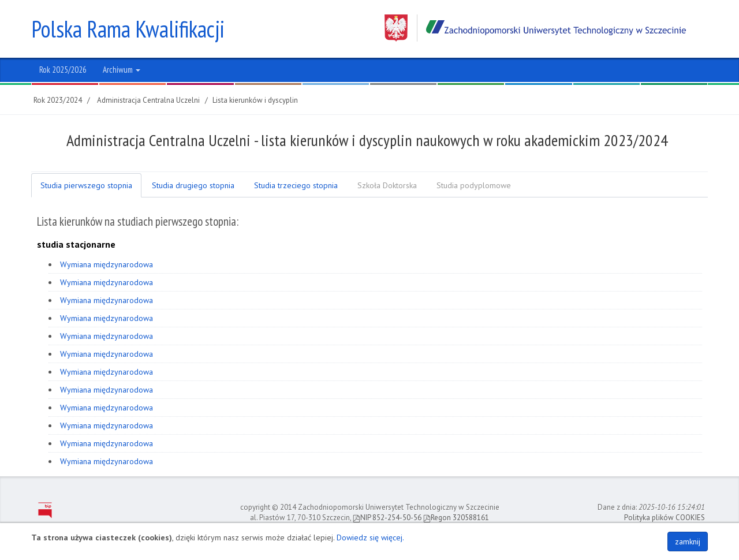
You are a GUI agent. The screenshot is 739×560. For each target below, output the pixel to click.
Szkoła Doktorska (387, 185)
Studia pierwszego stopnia (86, 185)
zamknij (688, 542)
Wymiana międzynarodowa (107, 264)
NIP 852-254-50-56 (387, 518)
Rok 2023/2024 (58, 100)
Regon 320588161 (456, 518)
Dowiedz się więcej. (370, 537)
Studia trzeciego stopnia (296, 185)
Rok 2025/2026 (63, 70)
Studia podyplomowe (474, 185)
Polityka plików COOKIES (665, 518)
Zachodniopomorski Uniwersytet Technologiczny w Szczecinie (535, 28)
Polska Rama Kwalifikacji (128, 29)
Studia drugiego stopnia (193, 185)
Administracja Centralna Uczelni (148, 100)
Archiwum (122, 70)
